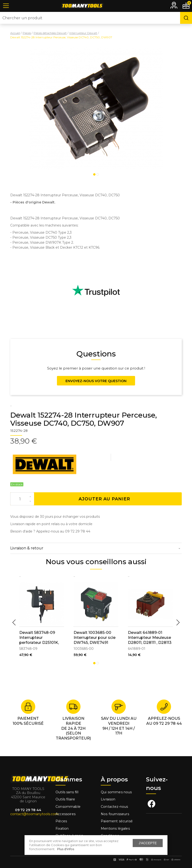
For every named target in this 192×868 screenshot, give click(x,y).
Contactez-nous (114, 807)
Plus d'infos (66, 849)
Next (178, 622)
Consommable (68, 807)
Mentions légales (116, 829)
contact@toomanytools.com (34, 814)
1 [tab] (94, 174)
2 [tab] (98, 174)
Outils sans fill (67, 792)
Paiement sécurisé (117, 821)
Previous (14, 622)
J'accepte (148, 843)
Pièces (61, 821)
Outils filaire (65, 799)
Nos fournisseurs (115, 814)
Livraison (108, 799)
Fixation (62, 829)
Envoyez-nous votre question (96, 381)
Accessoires (66, 814)
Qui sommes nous (116, 792)
